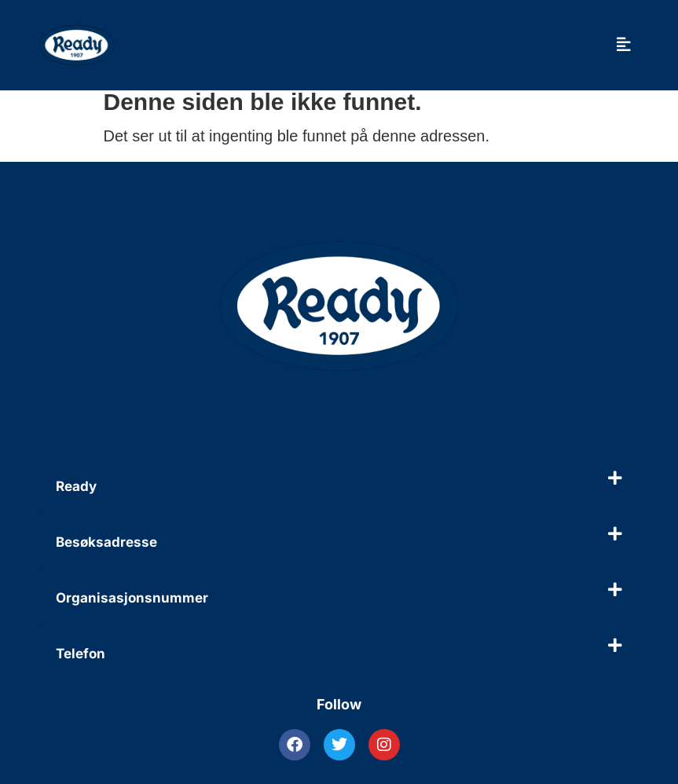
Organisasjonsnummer (132, 598)
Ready (76, 486)
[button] (339, 486)
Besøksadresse (106, 542)
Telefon (81, 654)
